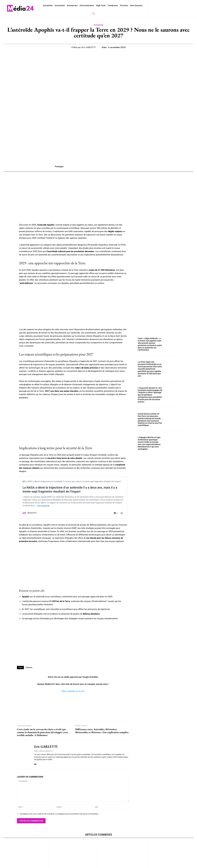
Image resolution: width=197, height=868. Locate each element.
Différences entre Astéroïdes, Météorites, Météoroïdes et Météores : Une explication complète (102, 712)
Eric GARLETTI (89, 42)
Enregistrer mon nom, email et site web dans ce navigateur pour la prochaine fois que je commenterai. (57, 793)
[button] (139, 5)
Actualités (99, 20)
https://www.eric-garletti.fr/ (42, 733)
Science (29, 649)
